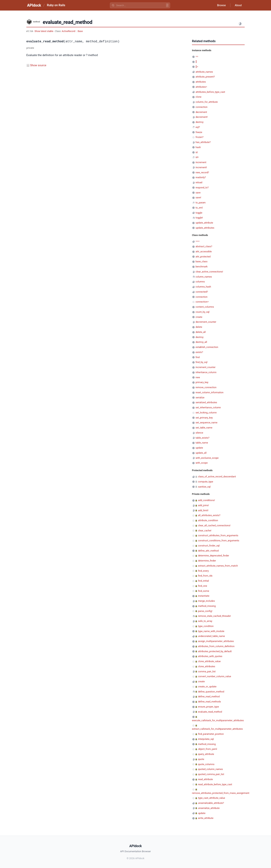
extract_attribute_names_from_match (218, 566)
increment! (201, 167)
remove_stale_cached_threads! (214, 616)
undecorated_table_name (211, 636)
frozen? (199, 137)
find (198, 357)
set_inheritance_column (208, 407)
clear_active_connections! (209, 272)
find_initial (203, 581)
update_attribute (204, 223)
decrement (201, 112)
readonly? (201, 177)
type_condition (206, 626)
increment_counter (206, 367)
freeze (199, 132)
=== (198, 241)
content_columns (205, 307)
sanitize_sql (204, 487)
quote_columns (206, 764)
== (197, 57)
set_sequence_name (206, 423)
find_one (202, 586)
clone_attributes (207, 666)
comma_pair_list (207, 671)
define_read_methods (209, 702)
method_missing (207, 606)
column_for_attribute (207, 102)
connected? (202, 292)
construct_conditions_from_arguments (219, 541)
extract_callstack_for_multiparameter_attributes (217, 729)
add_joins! (203, 505)
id (196, 152)
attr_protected (203, 257)
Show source (38, 65)
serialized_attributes (206, 402)
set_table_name (204, 428)
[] (196, 62)
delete (199, 327)
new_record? (202, 172)
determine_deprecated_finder (214, 556)
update (199, 448)
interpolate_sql (206, 739)
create (199, 317)
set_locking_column (206, 413)
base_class (201, 261)
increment (201, 162)
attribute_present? (205, 77)
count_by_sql (202, 312)
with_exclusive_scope (207, 458)
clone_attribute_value (209, 661)
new (198, 377)
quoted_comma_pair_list (211, 774)
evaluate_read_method (210, 712)
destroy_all (201, 342)
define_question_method (211, 692)
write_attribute (206, 818)
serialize (200, 397)
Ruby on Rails (56, 5)
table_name (202, 443)
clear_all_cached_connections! (214, 525)
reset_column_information (209, 392)
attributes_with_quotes (210, 656)
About (238, 5)
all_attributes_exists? (209, 515)
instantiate (204, 596)
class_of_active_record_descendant (217, 477)
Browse (221, 5)
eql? (198, 127)
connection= (202, 302)
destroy (199, 122)
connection (201, 107)
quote (201, 759)
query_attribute (206, 754)
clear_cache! (205, 531)
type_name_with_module (211, 631)
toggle (199, 213)
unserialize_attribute (209, 808)
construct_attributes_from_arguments (218, 535)
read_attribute (205, 779)
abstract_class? (204, 246)
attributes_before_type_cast (210, 92)
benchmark (202, 267)
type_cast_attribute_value (211, 798)
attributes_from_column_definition (216, 646)
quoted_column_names (210, 769)
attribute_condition (208, 520)
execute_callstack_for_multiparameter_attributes (218, 720)
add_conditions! (206, 500)
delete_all (201, 332)
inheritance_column (206, 372)
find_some (204, 591)
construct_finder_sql (209, 546)
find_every (203, 571)
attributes (201, 82)
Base (80, 31)
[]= (197, 67)
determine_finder (207, 561)
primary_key (202, 382)
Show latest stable (44, 31)
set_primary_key (204, 418)
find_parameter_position (211, 734)
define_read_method (209, 696)
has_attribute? (203, 142)
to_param (201, 203)
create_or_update (207, 687)
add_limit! (203, 510)
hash (198, 147)
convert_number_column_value (215, 676)
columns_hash (203, 287)
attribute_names (204, 72)
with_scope (202, 463)
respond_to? (202, 188)
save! (198, 197)
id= (197, 157)
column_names (204, 277)
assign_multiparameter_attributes (216, 641)
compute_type (206, 482)
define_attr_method (208, 551)
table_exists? (202, 438)
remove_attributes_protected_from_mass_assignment (221, 793)
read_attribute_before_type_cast (215, 784)
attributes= (201, 87)
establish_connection (207, 347)
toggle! (199, 218)
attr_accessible (204, 251)
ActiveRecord (69, 31)
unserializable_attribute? (211, 803)
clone (198, 97)
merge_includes (206, 601)
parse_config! (205, 611)
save (198, 193)
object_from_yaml (207, 749)
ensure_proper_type (208, 707)
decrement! (202, 117)
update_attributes (205, 228)
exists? (199, 352)
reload (199, 182)
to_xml (199, 208)
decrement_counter (206, 322)
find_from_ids (205, 576)
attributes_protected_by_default (215, 651)
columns (200, 282)
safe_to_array (205, 621)
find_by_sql (201, 362)
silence (199, 433)
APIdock (34, 5)
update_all (201, 453)
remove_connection (206, 387)
